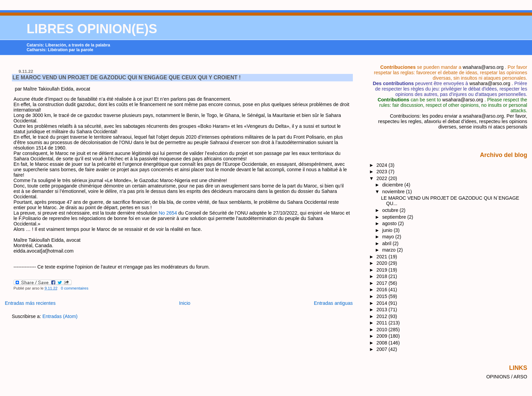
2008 (383, 343)
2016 (383, 290)
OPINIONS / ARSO (507, 377)
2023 (383, 172)
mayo (389, 237)
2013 (383, 310)
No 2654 (169, 213)
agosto (390, 223)
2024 (383, 165)
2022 (383, 178)
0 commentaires (74, 288)
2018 (383, 276)
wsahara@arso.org (483, 67)
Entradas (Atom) (60, 316)
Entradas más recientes (30, 303)
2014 (383, 303)
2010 (383, 330)
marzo (390, 250)
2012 (383, 316)
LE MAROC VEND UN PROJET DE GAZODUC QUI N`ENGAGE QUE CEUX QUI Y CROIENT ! (127, 77)
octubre (391, 210)
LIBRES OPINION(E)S (92, 29)
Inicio (185, 303)
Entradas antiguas (333, 303)
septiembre (395, 217)
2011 (383, 323)
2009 (383, 336)
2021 (383, 257)
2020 (383, 263)
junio (388, 230)
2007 (383, 349)
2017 (383, 283)
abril (388, 243)
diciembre (393, 185)
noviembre (394, 192)
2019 (383, 270)
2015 (383, 296)
